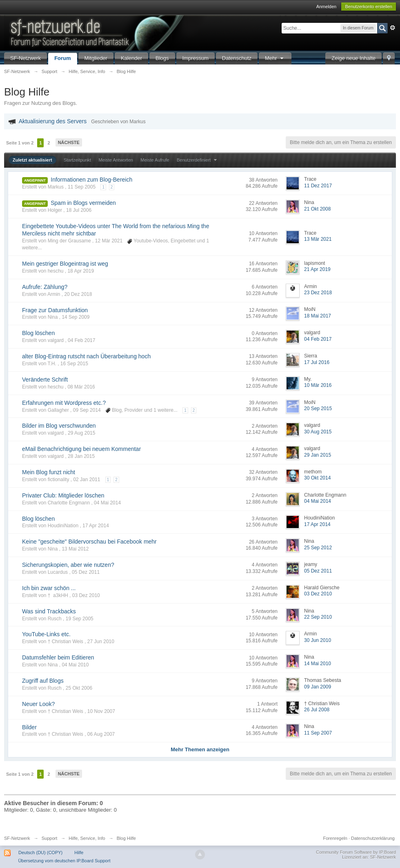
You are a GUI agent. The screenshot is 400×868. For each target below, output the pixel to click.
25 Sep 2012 (318, 548)
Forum (62, 58)
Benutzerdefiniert (198, 160)
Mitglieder (96, 58)
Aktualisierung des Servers (53, 121)
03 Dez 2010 (318, 594)
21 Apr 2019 (317, 269)
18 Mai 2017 (318, 316)
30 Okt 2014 (317, 478)
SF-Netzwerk (26, 58)
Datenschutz (237, 58)
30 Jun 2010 (318, 640)
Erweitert (393, 28)
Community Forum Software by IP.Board (356, 852)
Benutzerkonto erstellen (369, 7)
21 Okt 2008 (317, 209)
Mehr (275, 58)
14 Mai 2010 (318, 664)
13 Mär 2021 (318, 239)
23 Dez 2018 (318, 293)
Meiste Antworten (116, 160)
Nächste (69, 142)
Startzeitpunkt (77, 160)
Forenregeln (335, 838)
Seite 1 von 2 (20, 143)
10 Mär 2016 (318, 385)
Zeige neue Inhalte (353, 58)
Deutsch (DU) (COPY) (40, 852)
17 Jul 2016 (317, 362)
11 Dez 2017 (318, 186)
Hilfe (79, 852)
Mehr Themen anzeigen (200, 749)
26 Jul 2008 (317, 710)
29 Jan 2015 (318, 455)
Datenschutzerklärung (373, 838)
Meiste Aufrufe (155, 160)
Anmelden (327, 7)
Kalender (131, 58)
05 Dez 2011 (318, 571)
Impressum (196, 58)
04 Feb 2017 (318, 339)
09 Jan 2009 (318, 687)
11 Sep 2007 (318, 733)
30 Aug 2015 (318, 432)
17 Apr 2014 (317, 524)
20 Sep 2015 (318, 408)
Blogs (162, 58)
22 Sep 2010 (318, 617)
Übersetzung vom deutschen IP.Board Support (64, 861)
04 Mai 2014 (318, 501)
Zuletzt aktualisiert (32, 160)
